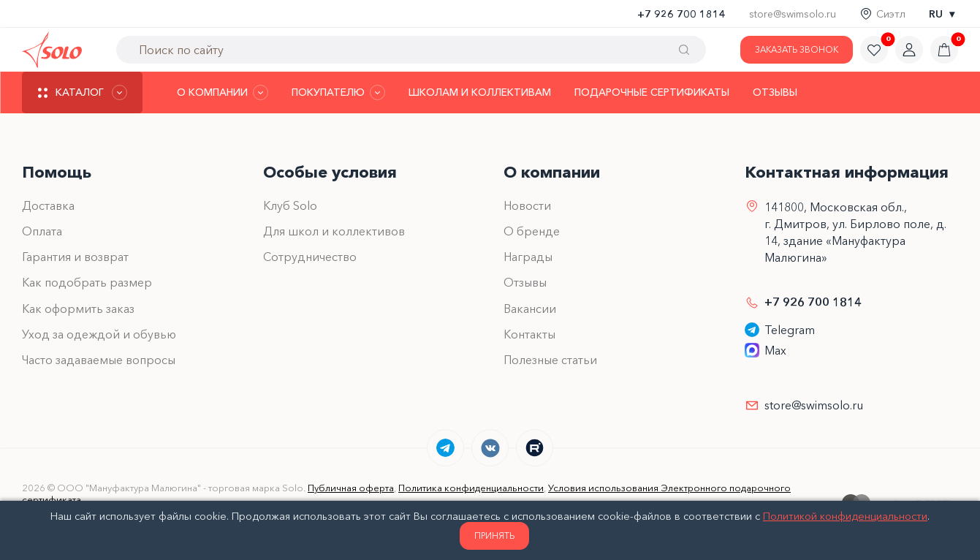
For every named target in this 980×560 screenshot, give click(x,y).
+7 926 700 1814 (681, 14)
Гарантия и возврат (75, 257)
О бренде (532, 231)
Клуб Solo (290, 205)
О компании (552, 172)
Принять (494, 536)
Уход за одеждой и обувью (99, 334)
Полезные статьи (550, 360)
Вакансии (530, 309)
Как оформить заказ (78, 309)
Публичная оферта (351, 488)
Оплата (42, 231)
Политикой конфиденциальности (845, 516)
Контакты (529, 334)
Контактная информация (847, 172)
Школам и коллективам (480, 92)
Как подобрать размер (87, 282)
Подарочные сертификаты (652, 92)
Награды (528, 257)
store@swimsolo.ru (793, 14)
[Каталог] (82, 92)
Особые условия (330, 172)
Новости (527, 205)
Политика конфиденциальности (471, 488)
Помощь (57, 172)
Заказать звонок (797, 49)
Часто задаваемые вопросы (99, 360)
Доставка (48, 205)
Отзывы (775, 92)
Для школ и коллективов (334, 231)
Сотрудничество (310, 257)
